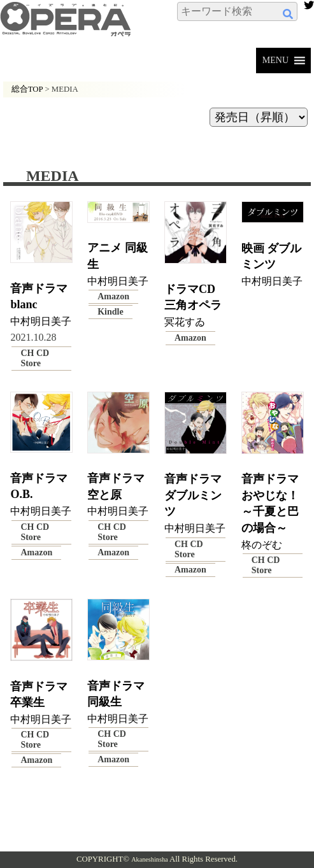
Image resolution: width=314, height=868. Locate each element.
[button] (275, 60)
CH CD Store (35, 358)
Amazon (113, 296)
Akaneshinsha (149, 859)
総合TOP (27, 89)
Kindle (110, 312)
